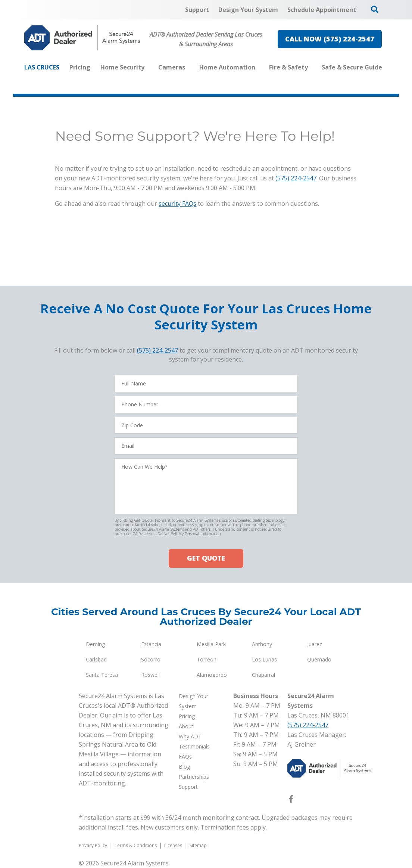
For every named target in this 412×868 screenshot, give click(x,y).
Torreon (207, 659)
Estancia (151, 644)
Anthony (262, 644)
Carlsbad (96, 659)
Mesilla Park (211, 644)
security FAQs (177, 204)
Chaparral (263, 675)
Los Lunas (264, 659)
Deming (95, 644)
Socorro (151, 659)
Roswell (150, 675)
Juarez (315, 644)
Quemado (319, 659)
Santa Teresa (102, 675)
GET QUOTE (206, 558)
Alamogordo (212, 675)
